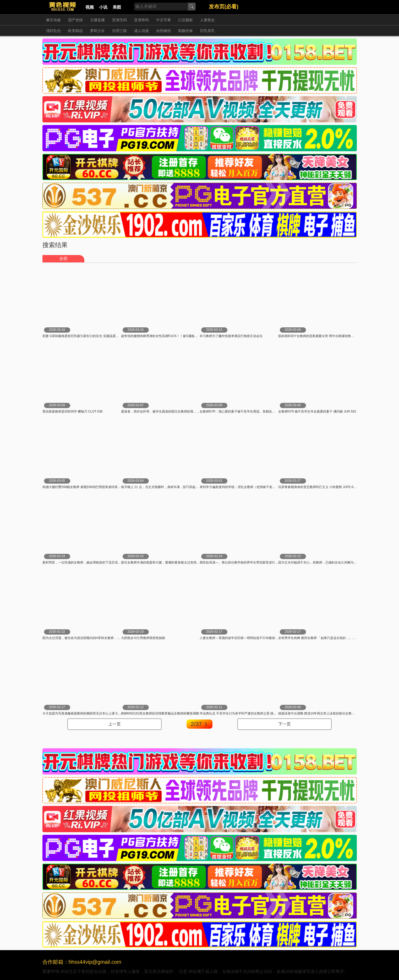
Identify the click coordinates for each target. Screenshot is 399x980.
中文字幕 (163, 20)
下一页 (285, 724)
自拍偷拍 (163, 31)
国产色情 (75, 20)
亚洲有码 (141, 20)
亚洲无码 (119, 20)
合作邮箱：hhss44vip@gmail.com (82, 962)
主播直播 (97, 20)
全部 (63, 259)
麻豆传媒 (53, 20)
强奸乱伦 (53, 31)
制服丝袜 (185, 31)
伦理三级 (119, 31)
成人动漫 (141, 31)
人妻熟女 (207, 20)
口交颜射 (185, 20)
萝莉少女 (97, 31)
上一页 (114, 724)
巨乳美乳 (207, 31)
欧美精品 (75, 31)
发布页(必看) (224, 7)
